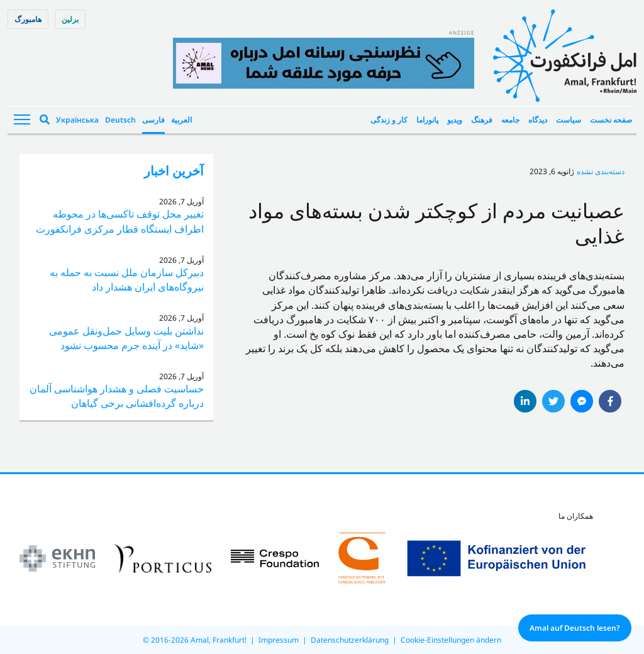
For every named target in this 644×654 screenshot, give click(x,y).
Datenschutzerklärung (350, 640)
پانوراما (427, 120)
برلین (70, 19)
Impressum (279, 640)
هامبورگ (28, 19)
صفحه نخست (611, 120)
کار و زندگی (389, 120)
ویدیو (455, 120)
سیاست (569, 120)
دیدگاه (538, 120)
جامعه (510, 120)
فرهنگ (482, 120)
